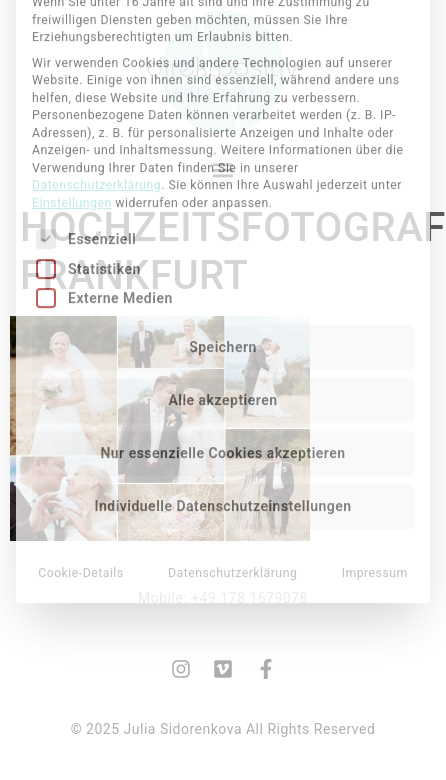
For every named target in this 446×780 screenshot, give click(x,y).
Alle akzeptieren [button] (222, 265)
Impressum (375, 438)
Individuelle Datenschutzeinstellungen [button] (222, 371)
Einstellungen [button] (72, 68)
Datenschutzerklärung (96, 50)
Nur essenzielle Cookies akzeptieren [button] (222, 318)
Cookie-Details (81, 438)
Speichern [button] (223, 212)
